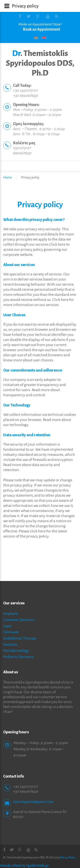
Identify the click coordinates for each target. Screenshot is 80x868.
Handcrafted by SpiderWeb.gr (24, 865)
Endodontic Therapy (20, 638)
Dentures (11, 632)
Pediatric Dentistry (19, 657)
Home (8, 177)
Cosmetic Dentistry (19, 620)
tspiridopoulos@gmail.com (33, 798)
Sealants (10, 644)
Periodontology (16, 651)
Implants (11, 614)
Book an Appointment (41, 29)
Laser (7, 626)
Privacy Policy (68, 858)
